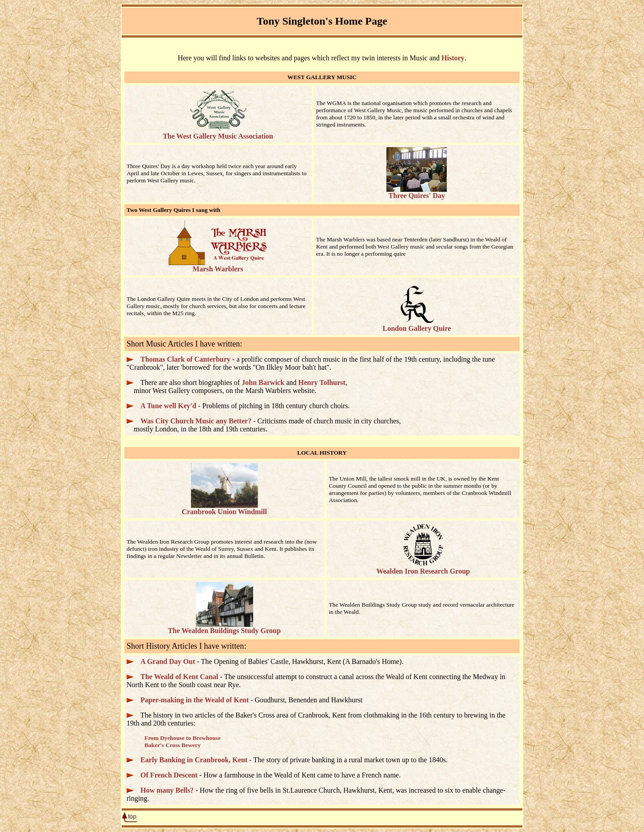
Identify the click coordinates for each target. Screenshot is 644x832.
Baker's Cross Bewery (173, 745)
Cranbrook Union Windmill (224, 509)
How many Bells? (167, 790)
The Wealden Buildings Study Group (225, 627)
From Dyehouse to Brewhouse (182, 738)
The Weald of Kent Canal (179, 677)
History (453, 58)
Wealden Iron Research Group (423, 568)
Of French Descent (169, 775)
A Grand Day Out (168, 661)
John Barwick (263, 382)
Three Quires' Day (417, 192)
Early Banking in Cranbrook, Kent (194, 760)
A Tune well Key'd (168, 406)
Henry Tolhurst (322, 382)
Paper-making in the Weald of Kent (195, 700)
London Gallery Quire (417, 325)
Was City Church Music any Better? (196, 421)
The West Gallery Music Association (218, 133)
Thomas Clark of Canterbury (185, 359)
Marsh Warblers (218, 266)
